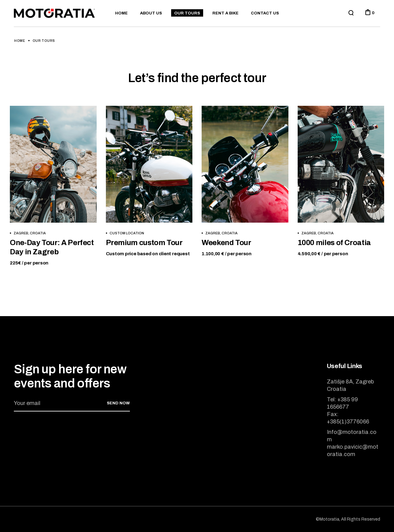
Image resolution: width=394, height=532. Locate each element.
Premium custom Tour (144, 243)
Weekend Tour (226, 243)
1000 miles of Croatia (334, 243)
